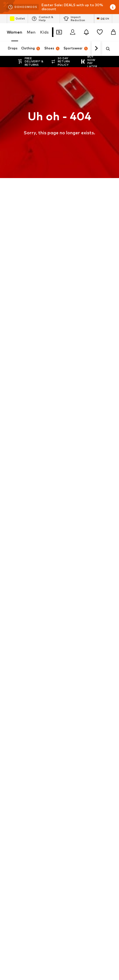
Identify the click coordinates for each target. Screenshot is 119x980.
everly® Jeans (72, 431)
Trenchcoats (71, 398)
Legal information (94, 797)
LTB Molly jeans (73, 415)
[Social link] (12, 602)
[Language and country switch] (103, 19)
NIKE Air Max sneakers (26, 406)
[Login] (73, 32)
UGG (11, 520)
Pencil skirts (70, 423)
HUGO (66, 479)
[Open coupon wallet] (59, 32)
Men (31, 32)
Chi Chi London (73, 487)
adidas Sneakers (74, 374)
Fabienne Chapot (75, 520)
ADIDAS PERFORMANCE (27, 479)
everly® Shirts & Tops (25, 415)
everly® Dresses (20, 439)
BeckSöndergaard (22, 487)
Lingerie (14, 398)
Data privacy (21, 797)
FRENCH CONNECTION (80, 512)
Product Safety (75, 805)
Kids (44, 32)
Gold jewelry (71, 439)
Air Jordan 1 (17, 374)
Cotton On (16, 496)
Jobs (61, 788)
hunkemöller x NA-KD (24, 537)
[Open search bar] (106, 49)
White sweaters (74, 382)
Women (15, 32)
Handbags (16, 390)
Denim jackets (19, 423)
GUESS (13, 528)
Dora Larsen (71, 496)
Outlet (17, 19)
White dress (71, 390)
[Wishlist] (100, 32)
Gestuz (67, 528)
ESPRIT (66, 504)
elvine (12, 512)
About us (22, 788)
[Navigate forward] (96, 49)
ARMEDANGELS (74, 471)
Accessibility (41, 805)
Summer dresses (74, 447)
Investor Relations (90, 788)
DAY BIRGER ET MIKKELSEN (30, 504)
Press (43, 788)
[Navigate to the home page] (38, 580)
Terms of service (55, 797)
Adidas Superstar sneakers (83, 406)
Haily (64, 537)
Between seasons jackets (29, 447)
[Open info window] (113, 7)
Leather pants (19, 431)
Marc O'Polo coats (23, 382)
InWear (13, 545)
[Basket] (113, 32)
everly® (13, 471)
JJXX (64, 545)
